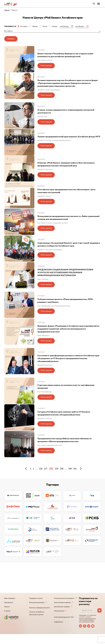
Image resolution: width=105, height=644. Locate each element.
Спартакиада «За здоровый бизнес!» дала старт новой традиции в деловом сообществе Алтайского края (69, 244)
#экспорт (40, 117)
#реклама (45, 279)
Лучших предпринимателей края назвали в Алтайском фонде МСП (69, 137)
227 (46, 469)
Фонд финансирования (37, 602)
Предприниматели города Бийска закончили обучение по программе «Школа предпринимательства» (64, 440)
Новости (14, 10)
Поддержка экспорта (36, 598)
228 (51, 469)
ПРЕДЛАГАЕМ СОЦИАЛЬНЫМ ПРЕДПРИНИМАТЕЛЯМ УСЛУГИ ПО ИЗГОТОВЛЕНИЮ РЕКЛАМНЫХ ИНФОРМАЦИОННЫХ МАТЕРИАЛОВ (65, 273)
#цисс (39, 279)
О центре (7, 611)
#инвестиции (50, 90)
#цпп (39, 60)
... (36, 469)
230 (62, 469)
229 (57, 469)
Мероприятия (9, 602)
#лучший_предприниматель (61, 140)
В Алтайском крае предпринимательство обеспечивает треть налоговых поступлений (66, 191)
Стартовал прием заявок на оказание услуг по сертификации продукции (66, 387)
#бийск (43, 223)
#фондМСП (41, 90)
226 (41, 469)
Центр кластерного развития (62, 602)
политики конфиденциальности (87, 618)
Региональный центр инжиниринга (64, 598)
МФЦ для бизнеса (59, 611)
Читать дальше (46, 66)
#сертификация (46, 392)
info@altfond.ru (59, 622)
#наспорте (49, 250)
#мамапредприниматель (62, 306)
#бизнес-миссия (47, 60)
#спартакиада (57, 250)
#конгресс (49, 169)
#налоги (48, 196)
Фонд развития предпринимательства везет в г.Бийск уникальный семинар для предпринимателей (68, 218)
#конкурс (49, 140)
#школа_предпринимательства (51, 445)
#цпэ (46, 117)
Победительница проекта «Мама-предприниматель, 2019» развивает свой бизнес (65, 301)
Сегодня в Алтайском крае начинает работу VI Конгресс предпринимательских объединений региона (64, 413)
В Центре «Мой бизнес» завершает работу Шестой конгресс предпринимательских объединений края (66, 164)
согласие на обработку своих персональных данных (87, 621)
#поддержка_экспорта (60, 223)
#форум (57, 90)
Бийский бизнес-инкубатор (62, 607)
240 (70, 469)
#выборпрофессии (47, 306)
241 (75, 469)
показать (11, 39)
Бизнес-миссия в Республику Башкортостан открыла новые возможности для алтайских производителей (65, 55)
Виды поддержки (10, 598)
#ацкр (39, 335)
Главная (7, 10)
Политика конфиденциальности (40, 608)
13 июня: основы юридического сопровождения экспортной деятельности (66, 111)
